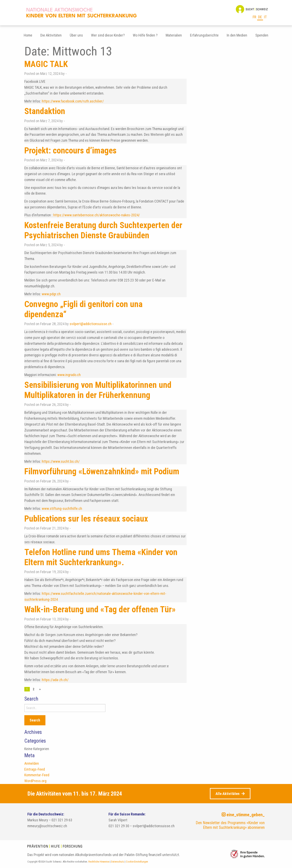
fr (254, 17)
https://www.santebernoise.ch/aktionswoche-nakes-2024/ (97, 215)
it (265, 17)
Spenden (262, 35)
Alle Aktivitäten (228, 794)
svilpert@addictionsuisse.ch (91, 324)
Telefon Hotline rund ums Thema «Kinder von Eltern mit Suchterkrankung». (101, 557)
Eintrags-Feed (35, 769)
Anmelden (32, 763)
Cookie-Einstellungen (137, 862)
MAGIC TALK (46, 64)
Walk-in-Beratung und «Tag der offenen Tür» (100, 609)
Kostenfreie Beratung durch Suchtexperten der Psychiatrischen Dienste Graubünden (103, 230)
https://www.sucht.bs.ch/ (61, 461)
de (260, 17)
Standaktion (45, 111)
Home (28, 35)
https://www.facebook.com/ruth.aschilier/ (72, 101)
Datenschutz (118, 862)
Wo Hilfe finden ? (145, 35)
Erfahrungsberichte (204, 35)
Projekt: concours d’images (70, 150)
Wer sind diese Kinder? (108, 35)
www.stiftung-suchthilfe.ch (62, 508)
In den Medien (237, 35)
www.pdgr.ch (51, 294)
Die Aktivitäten (51, 35)
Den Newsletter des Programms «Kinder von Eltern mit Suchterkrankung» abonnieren (230, 825)
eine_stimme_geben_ (243, 815)
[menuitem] (28, 35)
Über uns (76, 35)
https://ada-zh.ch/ (55, 680)
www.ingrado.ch (69, 375)
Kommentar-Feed (37, 775)
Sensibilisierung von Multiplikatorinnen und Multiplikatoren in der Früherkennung (98, 390)
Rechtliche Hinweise (99, 862)
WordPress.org (35, 781)
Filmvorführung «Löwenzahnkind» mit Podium (102, 471)
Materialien (174, 35)
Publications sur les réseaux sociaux (86, 519)
